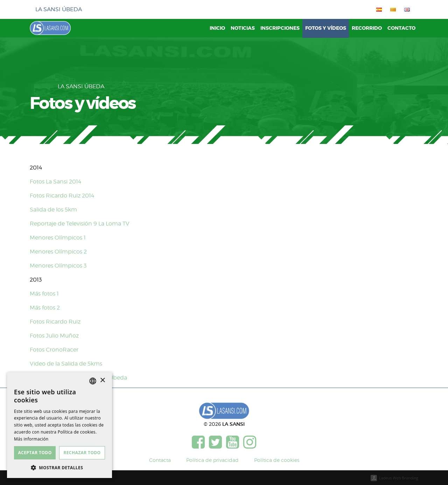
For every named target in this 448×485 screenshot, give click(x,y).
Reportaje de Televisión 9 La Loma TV (80, 224)
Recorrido (367, 28)
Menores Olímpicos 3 (58, 266)
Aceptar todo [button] (35, 453)
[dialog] (59, 425)
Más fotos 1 (44, 294)
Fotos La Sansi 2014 (55, 182)
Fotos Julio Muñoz (54, 336)
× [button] (102, 380)
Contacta (160, 460)
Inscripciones (280, 28)
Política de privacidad (212, 460)
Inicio (217, 28)
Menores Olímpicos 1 (58, 238)
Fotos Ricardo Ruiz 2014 (62, 196)
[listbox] (93, 381)
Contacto (401, 28)
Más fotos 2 (45, 308)
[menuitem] (378, 9)
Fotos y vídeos (326, 28)
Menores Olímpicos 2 (58, 252)
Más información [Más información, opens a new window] (31, 439)
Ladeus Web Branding (399, 478)
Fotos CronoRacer (54, 350)
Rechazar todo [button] (82, 453)
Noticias (243, 28)
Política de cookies (277, 460)
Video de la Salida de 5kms (66, 364)
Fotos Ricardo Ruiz (55, 322)
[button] (59, 467)
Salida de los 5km (53, 210)
